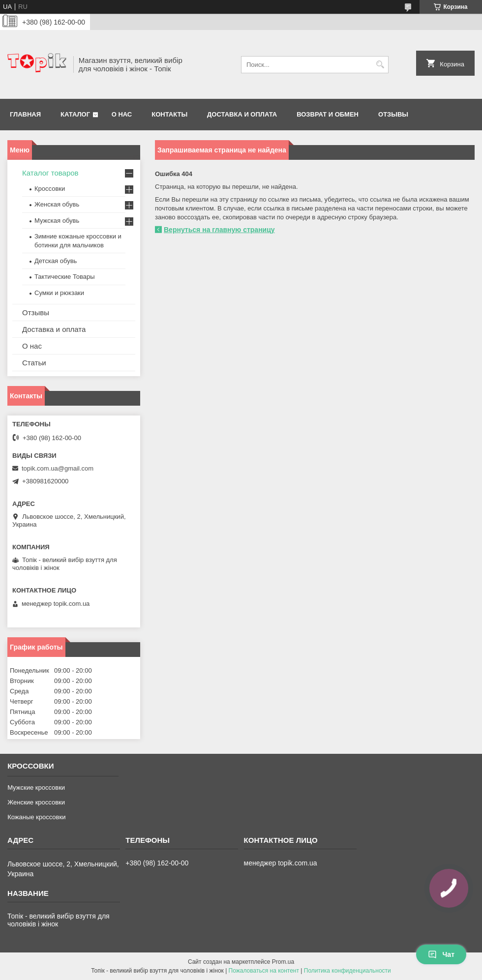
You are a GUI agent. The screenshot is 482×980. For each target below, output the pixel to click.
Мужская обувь (57, 221)
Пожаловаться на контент (264, 971)
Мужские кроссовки (36, 787)
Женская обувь (57, 204)
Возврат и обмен (328, 114)
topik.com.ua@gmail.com (58, 468)
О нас (122, 114)
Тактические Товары (65, 277)
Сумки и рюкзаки (59, 293)
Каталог (75, 114)
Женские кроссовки (36, 802)
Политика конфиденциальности (347, 971)
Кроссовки (50, 189)
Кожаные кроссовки (36, 817)
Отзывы (393, 114)
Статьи (34, 363)
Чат (441, 954)
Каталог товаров (50, 173)
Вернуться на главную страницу (219, 230)
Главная (25, 114)
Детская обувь (56, 261)
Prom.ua (283, 962)
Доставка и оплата (242, 114)
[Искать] (380, 65)
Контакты (169, 114)
